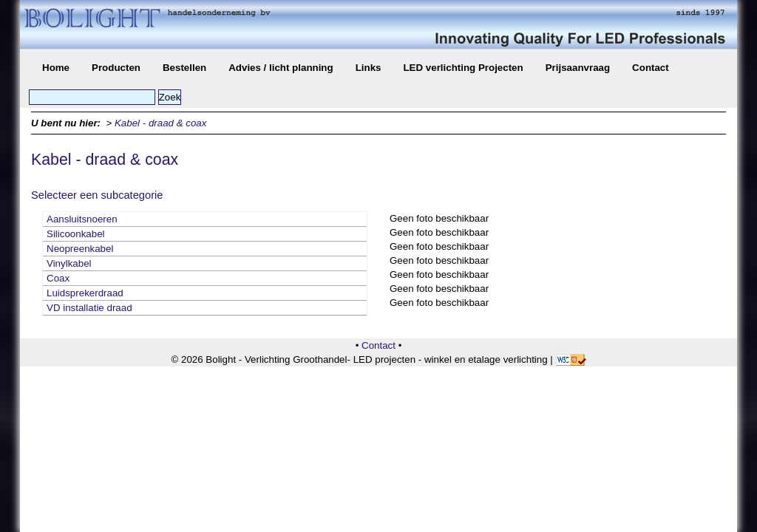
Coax (58, 278)
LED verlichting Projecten (463, 68)
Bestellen (184, 68)
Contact (651, 68)
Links (369, 68)
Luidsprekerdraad (85, 293)
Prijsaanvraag (578, 68)
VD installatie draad (89, 308)
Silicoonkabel (76, 234)
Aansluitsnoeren (82, 219)
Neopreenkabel (80, 249)
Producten (116, 68)
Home (56, 68)
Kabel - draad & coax (160, 123)
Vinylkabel (69, 263)
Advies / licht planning (281, 68)
